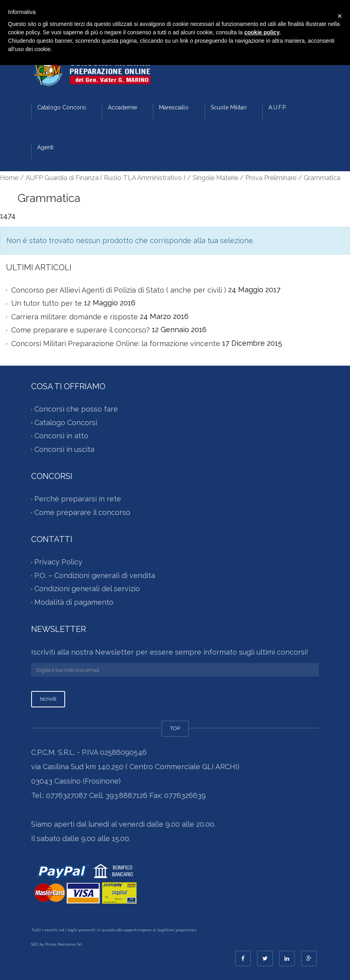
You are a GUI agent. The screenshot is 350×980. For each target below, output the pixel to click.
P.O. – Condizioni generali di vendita (95, 575)
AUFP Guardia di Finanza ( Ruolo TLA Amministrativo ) (105, 178)
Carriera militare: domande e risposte (75, 317)
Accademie (122, 107)
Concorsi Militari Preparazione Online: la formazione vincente (116, 343)
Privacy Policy (58, 562)
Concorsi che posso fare (76, 409)
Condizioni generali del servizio (87, 589)
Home (9, 178)
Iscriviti (48, 699)
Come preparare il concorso (82, 512)
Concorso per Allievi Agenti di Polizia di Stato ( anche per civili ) (119, 290)
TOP (175, 728)
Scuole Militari (229, 107)
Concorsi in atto (61, 436)
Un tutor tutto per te (47, 303)
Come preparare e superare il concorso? (81, 330)
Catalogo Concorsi (62, 107)
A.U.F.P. (277, 107)
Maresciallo (174, 107)
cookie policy (262, 32)
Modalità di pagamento (74, 602)
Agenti (45, 147)
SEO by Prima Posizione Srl (57, 944)
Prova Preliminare (271, 178)
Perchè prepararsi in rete (78, 499)
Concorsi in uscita (64, 449)
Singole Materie (215, 178)
